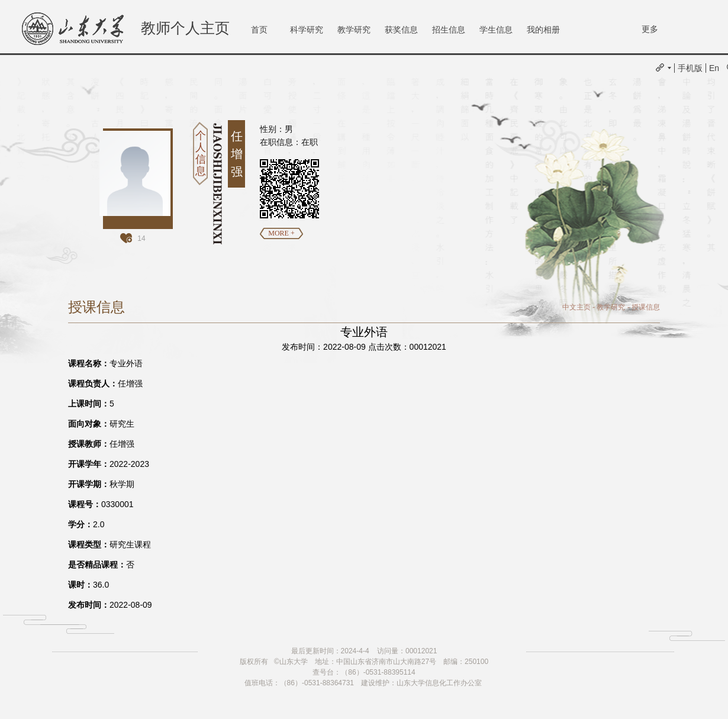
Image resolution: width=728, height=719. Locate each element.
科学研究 (307, 30)
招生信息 (449, 30)
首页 (259, 30)
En (714, 68)
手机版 (690, 68)
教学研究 (354, 30)
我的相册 (543, 30)
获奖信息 (401, 30)
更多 (650, 29)
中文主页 (576, 307)
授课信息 (646, 307)
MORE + (281, 233)
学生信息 (496, 30)
